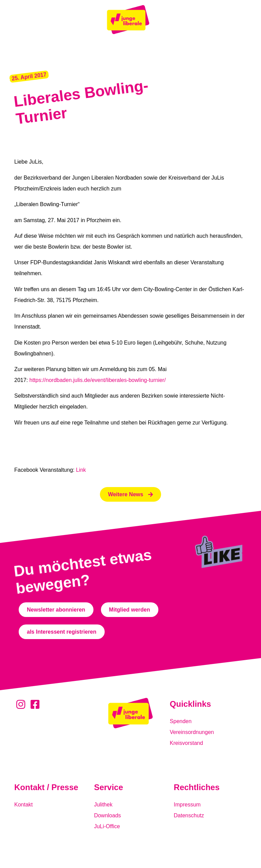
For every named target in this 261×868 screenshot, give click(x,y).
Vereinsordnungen (192, 732)
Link (81, 470)
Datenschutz (189, 815)
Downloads (108, 815)
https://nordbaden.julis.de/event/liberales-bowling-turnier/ (97, 380)
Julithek (103, 805)
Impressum (187, 805)
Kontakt (23, 805)
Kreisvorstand (187, 743)
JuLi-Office (107, 826)
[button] (29, 77)
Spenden (181, 721)
